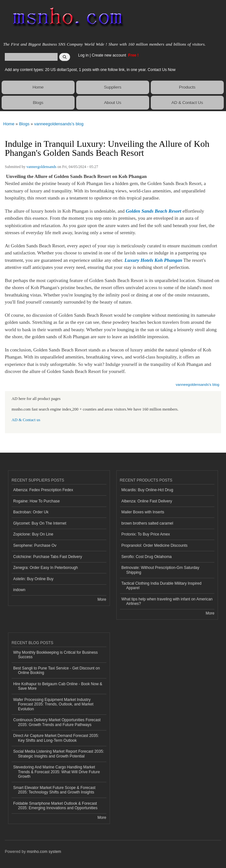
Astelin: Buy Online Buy (33, 579)
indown (19, 590)
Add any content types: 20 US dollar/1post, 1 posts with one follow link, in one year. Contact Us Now (90, 70)
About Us (113, 103)
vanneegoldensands (41, 167)
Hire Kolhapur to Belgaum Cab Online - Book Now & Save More (58, 686)
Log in (83, 55)
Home (38, 87)
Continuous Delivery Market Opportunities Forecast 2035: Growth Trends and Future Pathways (57, 722)
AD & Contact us (26, 420)
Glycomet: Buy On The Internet (40, 523)
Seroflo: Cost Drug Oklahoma (147, 557)
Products (187, 87)
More (102, 599)
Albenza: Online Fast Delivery (147, 501)
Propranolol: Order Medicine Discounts (155, 545)
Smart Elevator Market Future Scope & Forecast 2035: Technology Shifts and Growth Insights (54, 790)
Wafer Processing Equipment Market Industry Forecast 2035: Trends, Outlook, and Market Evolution (53, 704)
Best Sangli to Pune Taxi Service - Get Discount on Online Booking (57, 670)
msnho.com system (44, 852)
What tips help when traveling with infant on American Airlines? (167, 601)
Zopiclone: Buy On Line (33, 534)
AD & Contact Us (187, 103)
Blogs (38, 103)
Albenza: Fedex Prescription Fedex (43, 490)
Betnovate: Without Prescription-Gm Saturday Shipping (160, 570)
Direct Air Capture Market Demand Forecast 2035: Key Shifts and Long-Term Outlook (56, 738)
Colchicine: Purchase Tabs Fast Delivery (48, 557)
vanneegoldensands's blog (59, 124)
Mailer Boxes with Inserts (143, 512)
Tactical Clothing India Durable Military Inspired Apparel (162, 586)
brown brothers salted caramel (147, 523)
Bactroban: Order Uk (31, 512)
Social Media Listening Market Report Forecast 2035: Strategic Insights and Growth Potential (59, 754)
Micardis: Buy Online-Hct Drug (147, 490)
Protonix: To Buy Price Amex (146, 534)
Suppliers (113, 87)
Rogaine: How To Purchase (36, 501)
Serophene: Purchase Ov (35, 545)
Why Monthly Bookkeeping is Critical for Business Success (55, 655)
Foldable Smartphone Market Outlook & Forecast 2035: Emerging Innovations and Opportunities (55, 806)
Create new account (109, 55)
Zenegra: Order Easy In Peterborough (45, 568)
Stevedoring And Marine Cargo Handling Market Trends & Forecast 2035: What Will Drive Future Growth (57, 772)
